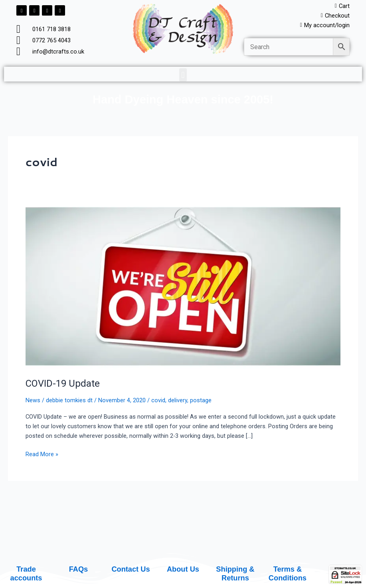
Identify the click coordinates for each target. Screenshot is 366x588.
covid (158, 400)
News (33, 400)
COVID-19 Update (63, 383)
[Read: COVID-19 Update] (183, 287)
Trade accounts (26, 573)
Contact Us (131, 569)
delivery (178, 400)
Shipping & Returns (235, 573)
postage (201, 400)
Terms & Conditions (288, 573)
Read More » (42, 454)
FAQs (79, 569)
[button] (183, 75)
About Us (183, 569)
